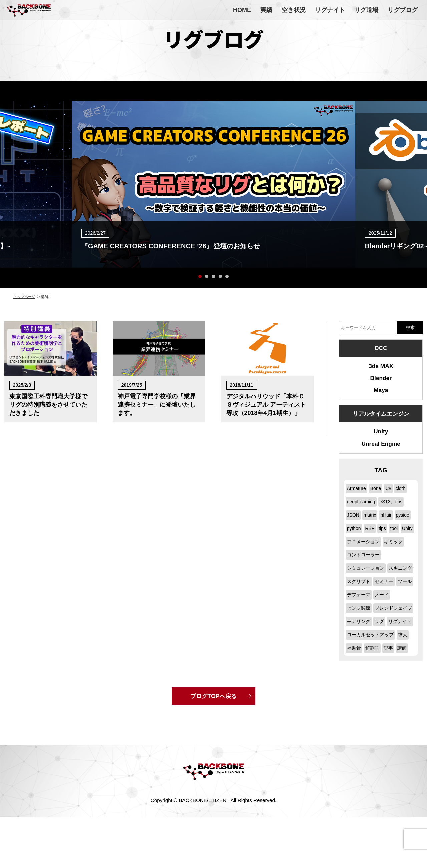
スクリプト (389, 589)
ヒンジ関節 (359, 629)
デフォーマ (359, 616)
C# (391, 496)
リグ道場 (366, 10)
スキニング (359, 589)
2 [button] (207, 276)
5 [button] (227, 276)
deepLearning (362, 509)
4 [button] (220, 276)
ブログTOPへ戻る (214, 745)
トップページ (25, 297)
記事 (391, 696)
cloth (404, 496)
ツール (379, 603)
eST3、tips (395, 509)
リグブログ (403, 10)
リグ (381, 656)
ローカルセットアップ (372, 682)
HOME (242, 10)
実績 (266, 10)
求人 (406, 682)
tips (404, 536)
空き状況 (294, 10)
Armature (357, 496)
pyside (354, 536)
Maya (381, 394)
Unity (381, 438)
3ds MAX (381, 368)
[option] (213, 184)
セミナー (357, 603)
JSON (354, 523)
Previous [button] (10, 168)
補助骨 (354, 696)
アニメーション (393, 549)
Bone (378, 496)
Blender (381, 381)
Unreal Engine (381, 451)
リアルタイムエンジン (381, 419)
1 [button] (200, 276)
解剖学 (374, 696)
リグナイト (330, 10)
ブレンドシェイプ (367, 642)
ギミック (357, 563)
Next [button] (417, 168)
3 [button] (213, 276)
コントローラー (389, 563)
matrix (371, 523)
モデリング (359, 656)
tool (351, 549)
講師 (405, 696)
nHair (389, 523)
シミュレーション (367, 576)
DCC (381, 349)
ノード (384, 616)
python (374, 536)
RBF (390, 536)
